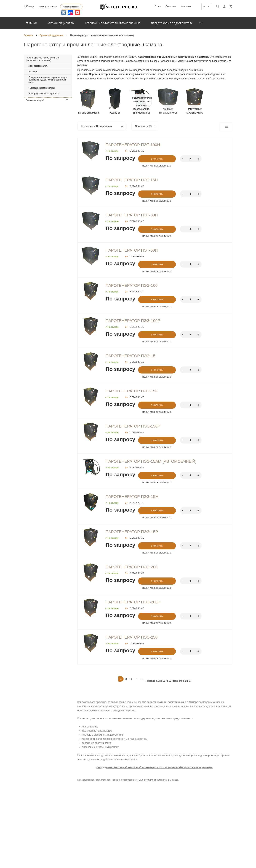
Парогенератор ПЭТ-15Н (135, 180)
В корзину (157, 159)
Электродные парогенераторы (43, 94)
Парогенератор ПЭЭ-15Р (135, 534)
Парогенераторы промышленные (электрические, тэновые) (42, 59)
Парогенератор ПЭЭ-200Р (136, 605)
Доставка (171, 6)
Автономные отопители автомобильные (113, 23)
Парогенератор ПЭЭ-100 (135, 286)
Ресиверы (33, 72)
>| (142, 682)
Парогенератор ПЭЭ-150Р (136, 428)
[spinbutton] (192, 159)
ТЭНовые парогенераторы (42, 88)
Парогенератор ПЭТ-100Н (136, 145)
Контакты (186, 6)
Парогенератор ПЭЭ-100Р (136, 322)
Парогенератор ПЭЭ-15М (135, 499)
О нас (158, 6)
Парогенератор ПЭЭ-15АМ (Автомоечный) (156, 463)
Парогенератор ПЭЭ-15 (133, 357)
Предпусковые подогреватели (172, 23)
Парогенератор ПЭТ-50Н (135, 251)
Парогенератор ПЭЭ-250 (135, 640)
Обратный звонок (71, 7)
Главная (31, 23)
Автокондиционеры (61, 23)
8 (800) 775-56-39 (48, 6)
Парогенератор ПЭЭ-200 (135, 569)
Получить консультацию (157, 166)
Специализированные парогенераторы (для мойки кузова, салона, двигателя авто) (48, 80)
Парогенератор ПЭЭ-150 (135, 393)
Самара (30, 6)
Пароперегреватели (38, 66)
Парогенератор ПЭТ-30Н (135, 216)
